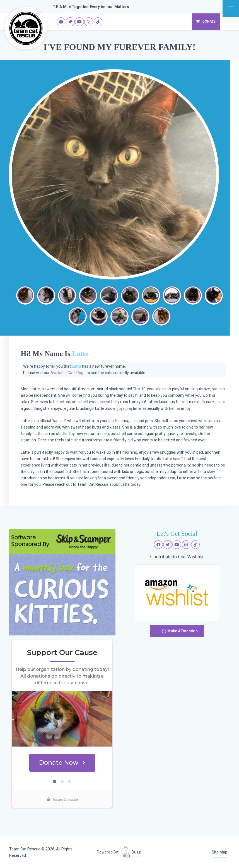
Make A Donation (179, 632)
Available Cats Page (68, 373)
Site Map (219, 852)
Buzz (131, 852)
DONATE (206, 21)
